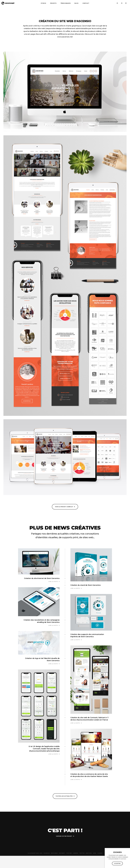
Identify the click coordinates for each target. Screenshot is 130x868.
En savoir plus (123, 859)
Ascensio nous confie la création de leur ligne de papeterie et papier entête (122, 4)
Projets (53, 4)
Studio (43, 4)
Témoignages (66, 4)
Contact (86, 4)
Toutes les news (127, 4)
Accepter (117, 863)
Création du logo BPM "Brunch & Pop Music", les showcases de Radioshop (118, 4)
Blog (77, 4)
